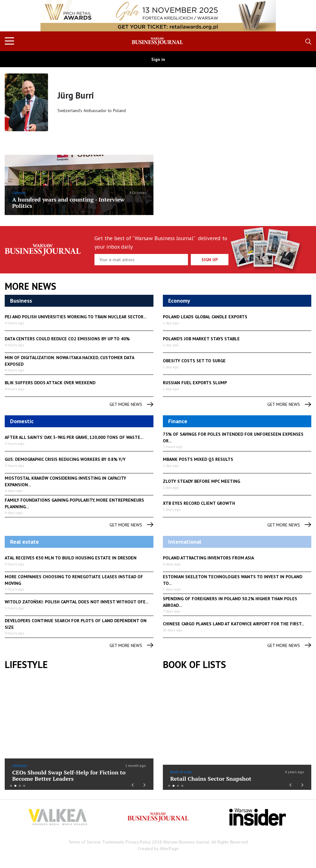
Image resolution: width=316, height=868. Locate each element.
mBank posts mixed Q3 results (198, 459)
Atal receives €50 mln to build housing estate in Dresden (71, 558)
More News (30, 286)
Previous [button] (132, 784)
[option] (158, 16)
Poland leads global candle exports (205, 317)
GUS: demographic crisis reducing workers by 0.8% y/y (65, 459)
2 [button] (15, 786)
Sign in (158, 59)
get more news (131, 404)
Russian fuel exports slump (195, 383)
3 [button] (20, 786)
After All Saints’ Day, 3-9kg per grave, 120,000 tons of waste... (74, 437)
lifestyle (26, 665)
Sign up (210, 260)
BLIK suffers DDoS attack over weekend (50, 383)
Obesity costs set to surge (194, 361)
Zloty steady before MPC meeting (201, 481)
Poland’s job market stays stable (201, 339)
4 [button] (24, 786)
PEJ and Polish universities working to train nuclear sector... (75, 317)
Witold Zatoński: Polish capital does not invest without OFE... (77, 602)
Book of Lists (194, 665)
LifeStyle (20, 766)
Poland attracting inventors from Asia (208, 558)
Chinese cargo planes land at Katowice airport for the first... (233, 624)
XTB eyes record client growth (199, 503)
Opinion (19, 193)
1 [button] (11, 786)
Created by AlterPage (158, 849)
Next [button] (145, 784)
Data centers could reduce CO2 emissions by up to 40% (67, 339)
